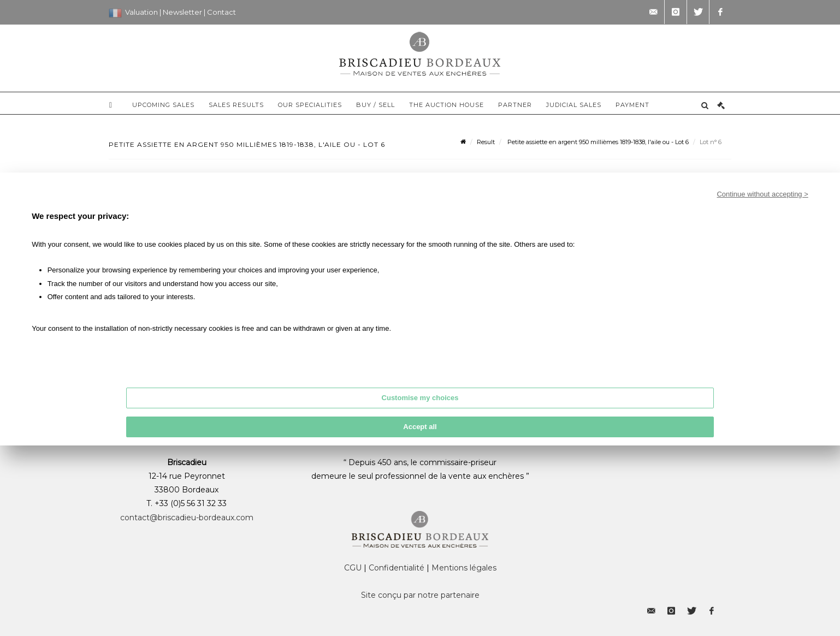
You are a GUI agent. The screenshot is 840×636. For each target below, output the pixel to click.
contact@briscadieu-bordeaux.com (187, 518)
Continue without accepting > (762, 194)
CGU (353, 568)
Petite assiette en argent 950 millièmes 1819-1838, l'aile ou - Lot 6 (597, 142)
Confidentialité (397, 568)
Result (486, 142)
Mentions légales (464, 568)
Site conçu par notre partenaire (420, 595)
